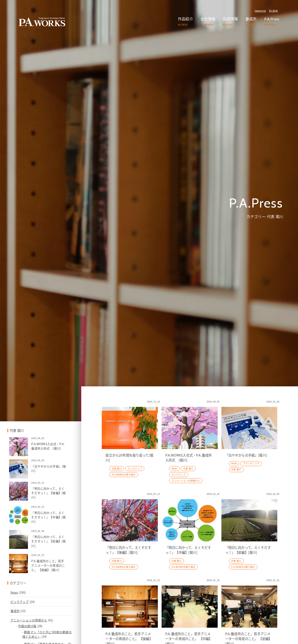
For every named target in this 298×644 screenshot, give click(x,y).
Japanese (260, 11)
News (44, 637)
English (274, 11)
